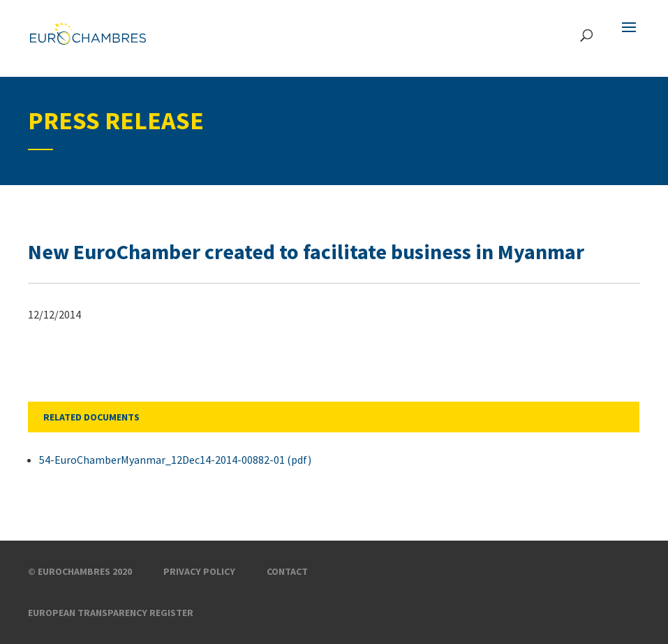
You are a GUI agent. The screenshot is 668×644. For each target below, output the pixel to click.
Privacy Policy (199, 571)
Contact (287, 571)
